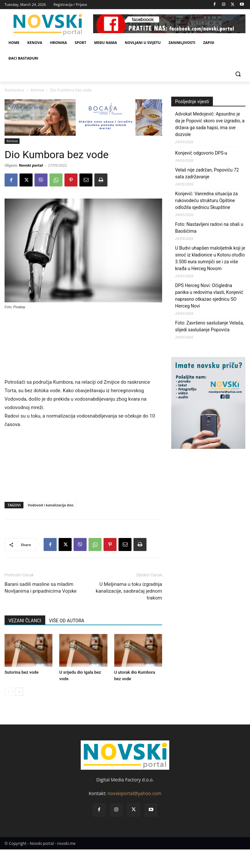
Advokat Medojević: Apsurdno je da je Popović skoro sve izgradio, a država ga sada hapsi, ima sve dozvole (210, 124)
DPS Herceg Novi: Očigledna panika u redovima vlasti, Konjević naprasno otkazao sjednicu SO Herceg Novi (209, 296)
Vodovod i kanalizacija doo (50, 505)
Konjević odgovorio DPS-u (201, 153)
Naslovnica (14, 90)
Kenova (37, 90)
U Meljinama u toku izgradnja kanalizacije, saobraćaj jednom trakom (129, 591)
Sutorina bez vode (21, 672)
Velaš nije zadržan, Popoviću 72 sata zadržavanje (207, 173)
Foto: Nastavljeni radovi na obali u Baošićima (209, 228)
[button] (238, 74)
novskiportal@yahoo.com (134, 793)
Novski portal (31, 165)
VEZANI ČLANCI (25, 621)
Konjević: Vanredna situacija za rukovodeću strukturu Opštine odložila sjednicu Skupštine (206, 200)
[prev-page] (9, 692)
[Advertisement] (83, 347)
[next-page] (19, 692)
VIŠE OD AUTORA (67, 621)
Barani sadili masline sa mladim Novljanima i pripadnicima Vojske (41, 588)
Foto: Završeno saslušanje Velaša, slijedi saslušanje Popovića (209, 326)
